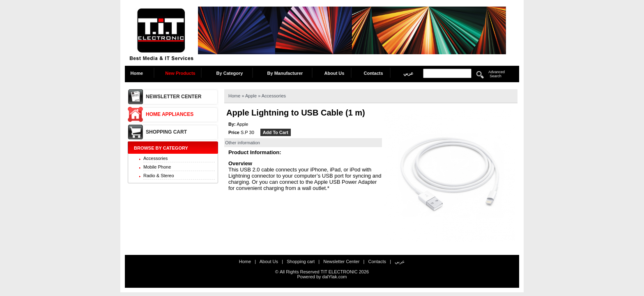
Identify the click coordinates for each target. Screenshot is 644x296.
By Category (230, 73)
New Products (180, 73)
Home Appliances (170, 114)
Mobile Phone (157, 167)
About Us (335, 73)
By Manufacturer (285, 73)
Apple (252, 96)
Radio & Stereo (159, 176)
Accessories (155, 158)
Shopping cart (166, 132)
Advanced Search (497, 74)
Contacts (373, 73)
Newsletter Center (174, 97)
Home (139, 73)
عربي (408, 73)
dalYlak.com (335, 277)
